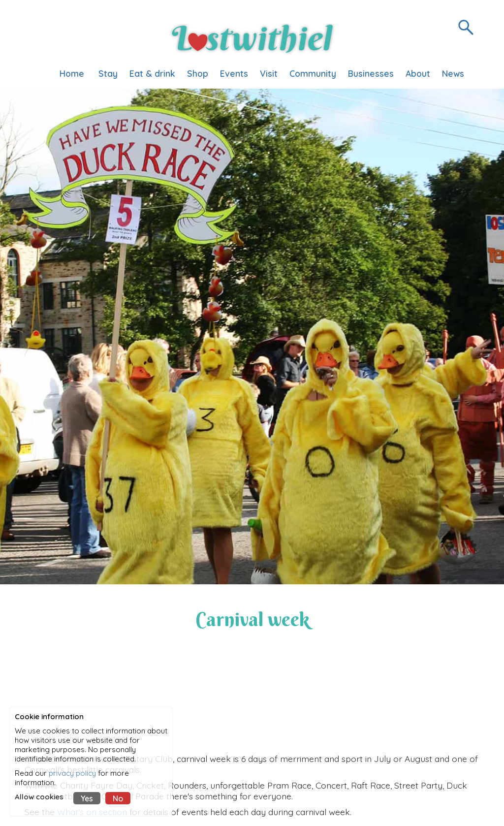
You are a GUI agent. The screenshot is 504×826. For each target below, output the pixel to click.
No (118, 798)
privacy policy (72, 773)
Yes (87, 798)
